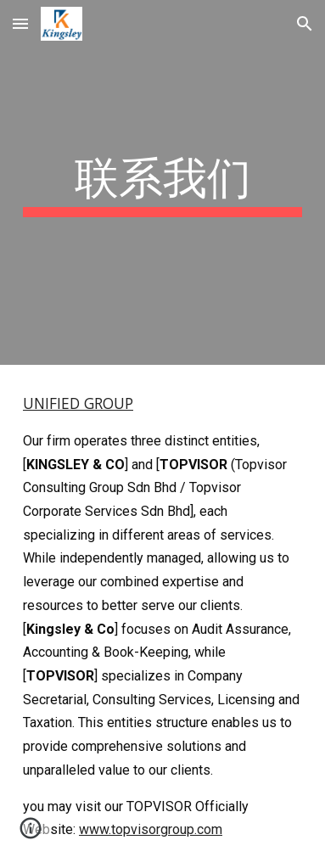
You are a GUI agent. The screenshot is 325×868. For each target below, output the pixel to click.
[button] (20, 23)
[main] (162, 182)
